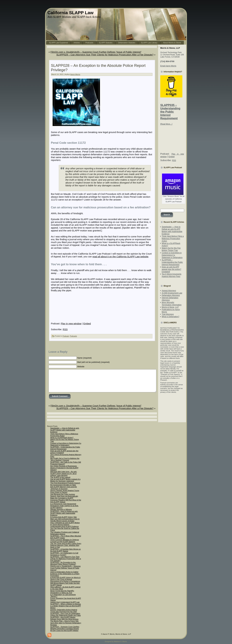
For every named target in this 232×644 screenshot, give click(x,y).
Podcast (66, 336)
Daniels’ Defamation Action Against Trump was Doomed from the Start (64, 611)
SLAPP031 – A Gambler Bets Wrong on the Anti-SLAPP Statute (65, 550)
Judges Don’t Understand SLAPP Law (65, 602)
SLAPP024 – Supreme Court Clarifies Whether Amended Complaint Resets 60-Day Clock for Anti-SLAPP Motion (65, 629)
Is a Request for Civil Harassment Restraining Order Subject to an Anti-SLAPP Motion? (64, 506)
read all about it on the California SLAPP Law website (120, 257)
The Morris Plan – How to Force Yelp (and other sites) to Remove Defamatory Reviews (66, 623)
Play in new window (71, 323)
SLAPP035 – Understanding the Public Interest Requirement (170, 112)
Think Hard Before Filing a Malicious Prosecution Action (173, 239)
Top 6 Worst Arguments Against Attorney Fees (172, 275)
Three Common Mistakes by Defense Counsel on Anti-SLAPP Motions (65, 541)
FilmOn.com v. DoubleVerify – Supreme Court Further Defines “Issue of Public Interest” (96, 52)
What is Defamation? (170, 317)
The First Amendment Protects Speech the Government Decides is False (65, 484)
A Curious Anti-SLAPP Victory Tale (64, 517)
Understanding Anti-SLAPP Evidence (64, 526)
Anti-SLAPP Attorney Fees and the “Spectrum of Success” (64, 488)
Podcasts (73, 336)
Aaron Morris (75, 74)
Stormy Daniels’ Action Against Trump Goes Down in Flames (65, 491)
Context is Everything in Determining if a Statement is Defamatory (172, 255)
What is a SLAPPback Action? (62, 438)
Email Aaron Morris (168, 66)
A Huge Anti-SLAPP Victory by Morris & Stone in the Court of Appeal (65, 578)
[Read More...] (166, 124)
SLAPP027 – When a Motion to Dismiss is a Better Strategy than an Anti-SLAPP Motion (66, 606)
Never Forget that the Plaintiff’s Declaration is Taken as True (62, 592)
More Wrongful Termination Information (172, 304)
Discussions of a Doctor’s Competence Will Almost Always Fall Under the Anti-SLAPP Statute (65, 583)
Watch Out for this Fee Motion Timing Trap (171, 249)
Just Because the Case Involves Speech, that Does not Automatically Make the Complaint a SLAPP (64, 496)
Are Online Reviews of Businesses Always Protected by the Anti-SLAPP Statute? (64, 468)
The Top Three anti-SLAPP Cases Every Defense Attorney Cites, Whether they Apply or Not (66, 545)
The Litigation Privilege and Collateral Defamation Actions (65, 533)
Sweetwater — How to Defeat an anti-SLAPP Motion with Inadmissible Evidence (172, 230)
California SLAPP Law (70, 13)
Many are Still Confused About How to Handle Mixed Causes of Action (65, 520)
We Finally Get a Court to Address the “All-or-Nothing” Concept (65, 459)
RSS (65, 329)
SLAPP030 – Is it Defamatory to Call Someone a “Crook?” (64, 554)
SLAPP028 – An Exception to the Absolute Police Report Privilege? (63, 563)
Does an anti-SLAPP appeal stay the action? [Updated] (171, 269)
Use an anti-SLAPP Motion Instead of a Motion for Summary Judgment (65, 480)
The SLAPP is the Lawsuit (60, 477)
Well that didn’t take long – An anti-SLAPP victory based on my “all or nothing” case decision (64, 473)
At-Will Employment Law (172, 293)
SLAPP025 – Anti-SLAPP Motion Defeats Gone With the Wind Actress (64, 618)
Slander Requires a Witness (61, 509)
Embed (87, 323)
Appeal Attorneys (169, 291)
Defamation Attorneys (171, 295)
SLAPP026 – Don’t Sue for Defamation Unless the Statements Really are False (65, 614)
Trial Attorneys (168, 314)
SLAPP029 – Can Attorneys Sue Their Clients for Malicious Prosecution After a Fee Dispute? (105, 55)
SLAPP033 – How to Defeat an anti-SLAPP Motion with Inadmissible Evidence (64, 513)
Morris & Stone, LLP (170, 307)
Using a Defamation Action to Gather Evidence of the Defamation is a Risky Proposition (65, 574)
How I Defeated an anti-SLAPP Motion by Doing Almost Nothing (65, 524)
